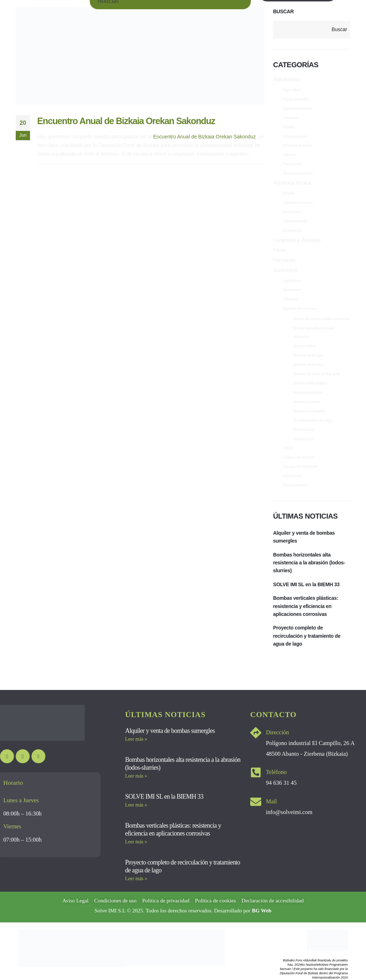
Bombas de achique (308, 365)
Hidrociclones (303, 439)
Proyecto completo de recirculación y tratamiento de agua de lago (307, 636)
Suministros (285, 271)
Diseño (289, 194)
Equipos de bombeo (301, 309)
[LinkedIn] (38, 757)
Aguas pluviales (297, 99)
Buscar (283, 11)
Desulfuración (303, 430)
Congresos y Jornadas (297, 241)
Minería (290, 155)
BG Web (262, 911)
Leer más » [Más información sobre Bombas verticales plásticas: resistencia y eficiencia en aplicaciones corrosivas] (136, 842)
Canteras (291, 118)
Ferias (280, 251)
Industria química (298, 146)
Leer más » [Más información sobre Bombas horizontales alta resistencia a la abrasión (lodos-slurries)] (136, 776)
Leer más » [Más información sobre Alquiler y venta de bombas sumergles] (136, 739)
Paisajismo (293, 165)
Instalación (293, 212)
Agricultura (293, 90)
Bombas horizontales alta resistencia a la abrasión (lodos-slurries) (309, 563)
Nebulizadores (296, 486)
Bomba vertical (304, 346)
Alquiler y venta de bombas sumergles (304, 537)
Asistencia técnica (292, 183)
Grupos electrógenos (302, 467)
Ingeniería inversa (299, 203)
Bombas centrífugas (308, 356)
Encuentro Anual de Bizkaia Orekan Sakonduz (126, 121)
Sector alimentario (299, 174)
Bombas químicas (307, 402)
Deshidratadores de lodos (313, 421)
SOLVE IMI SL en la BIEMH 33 (306, 585)
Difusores (291, 300)
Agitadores (293, 281)
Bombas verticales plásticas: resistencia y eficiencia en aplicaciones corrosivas (306, 606)
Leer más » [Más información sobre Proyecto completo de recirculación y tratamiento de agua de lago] (136, 879)
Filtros (288, 449)
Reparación (293, 231)
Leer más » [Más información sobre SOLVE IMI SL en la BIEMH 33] (136, 805)
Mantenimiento (296, 222)
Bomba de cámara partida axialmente (322, 319)
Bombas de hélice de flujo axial (316, 374)
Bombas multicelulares (310, 384)
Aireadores (293, 290)
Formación (284, 261)
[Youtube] (7, 757)
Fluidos (290, 127)
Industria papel (296, 137)
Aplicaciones (286, 80)
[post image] (140, 56)
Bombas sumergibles (309, 411)
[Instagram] (23, 757)
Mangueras (293, 476)
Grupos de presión (300, 458)
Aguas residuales (298, 109)
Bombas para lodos (308, 393)
